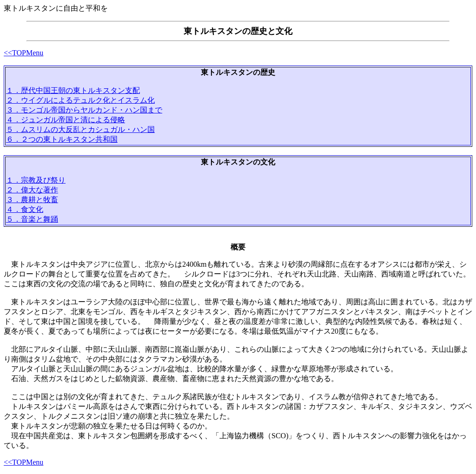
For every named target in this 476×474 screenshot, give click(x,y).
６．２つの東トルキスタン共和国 (62, 139)
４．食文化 (25, 209)
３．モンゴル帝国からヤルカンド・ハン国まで (84, 110)
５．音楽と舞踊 (32, 219)
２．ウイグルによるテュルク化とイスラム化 (80, 100)
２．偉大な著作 (32, 190)
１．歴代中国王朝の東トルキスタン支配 (73, 90)
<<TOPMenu (23, 53)
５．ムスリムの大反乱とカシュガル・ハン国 (80, 129)
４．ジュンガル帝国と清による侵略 (66, 120)
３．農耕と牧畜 (32, 200)
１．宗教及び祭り (36, 180)
